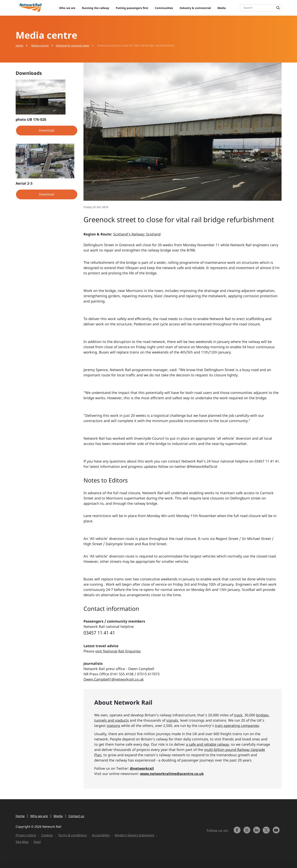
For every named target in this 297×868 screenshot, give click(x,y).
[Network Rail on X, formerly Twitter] (267, 832)
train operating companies (237, 726)
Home (19, 45)
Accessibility (101, 835)
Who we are (67, 8)
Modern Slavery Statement (135, 835)
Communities (164, 8)
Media (222, 8)
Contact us (76, 816)
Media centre (40, 45)
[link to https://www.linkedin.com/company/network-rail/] (257, 832)
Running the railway (96, 8)
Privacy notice (26, 835)
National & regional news (73, 45)
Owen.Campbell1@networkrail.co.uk (114, 679)
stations (114, 726)
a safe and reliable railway (207, 744)
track (238, 715)
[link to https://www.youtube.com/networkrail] (276, 832)
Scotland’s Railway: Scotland (137, 234)
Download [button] (47, 130)
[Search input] (262, 8)
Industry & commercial (195, 8)
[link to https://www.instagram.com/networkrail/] (247, 832)
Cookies (47, 835)
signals (172, 720)
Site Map (22, 842)
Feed (37, 842)
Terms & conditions (72, 835)
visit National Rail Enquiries (118, 651)
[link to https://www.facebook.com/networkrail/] (237, 832)
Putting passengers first (132, 8)
